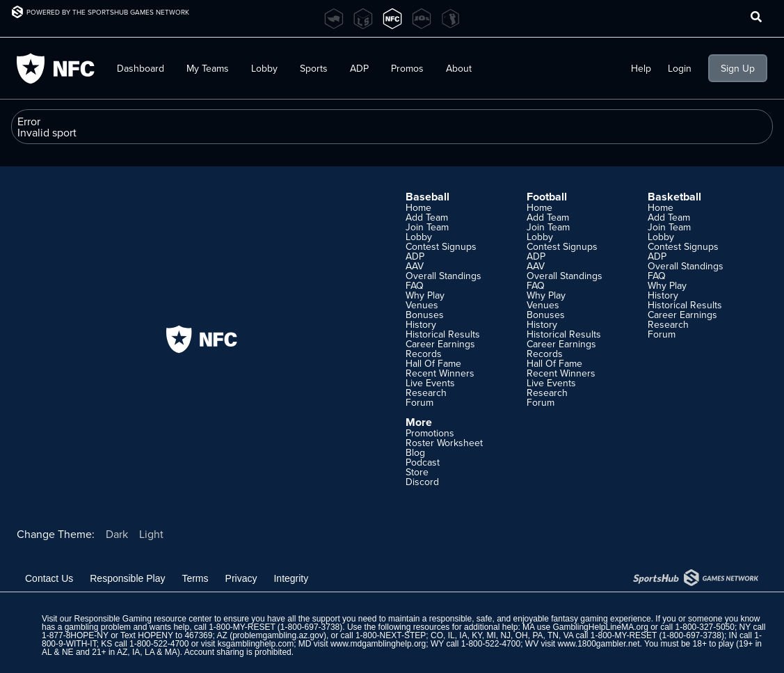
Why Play (425, 295)
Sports (314, 68)
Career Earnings (440, 344)
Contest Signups (441, 246)
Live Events (430, 383)
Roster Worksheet (444, 443)
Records (424, 354)
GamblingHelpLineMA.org (600, 627)
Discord (422, 482)
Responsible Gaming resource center (143, 619)
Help (641, 68)
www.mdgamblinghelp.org (378, 644)
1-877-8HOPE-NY (75, 635)
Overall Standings (443, 276)
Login (680, 68)
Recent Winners (440, 373)
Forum (419, 402)
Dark (117, 534)
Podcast (423, 462)
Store (417, 472)
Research (426, 393)
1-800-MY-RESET (242, 627)
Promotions (430, 433)
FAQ (415, 285)
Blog (415, 452)
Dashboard (141, 68)
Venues (422, 305)
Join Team (427, 227)
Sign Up (738, 68)
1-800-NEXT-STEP (391, 635)
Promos (407, 68)
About (459, 68)
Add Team (427, 217)
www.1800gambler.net (598, 644)
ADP (359, 68)
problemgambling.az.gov (278, 635)
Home (418, 207)
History (421, 324)
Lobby (264, 68)
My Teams (208, 68)
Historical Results (443, 334)
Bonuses (425, 315)
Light (151, 534)
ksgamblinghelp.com (256, 644)
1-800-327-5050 (705, 627)
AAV (415, 266)
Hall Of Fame (433, 363)
